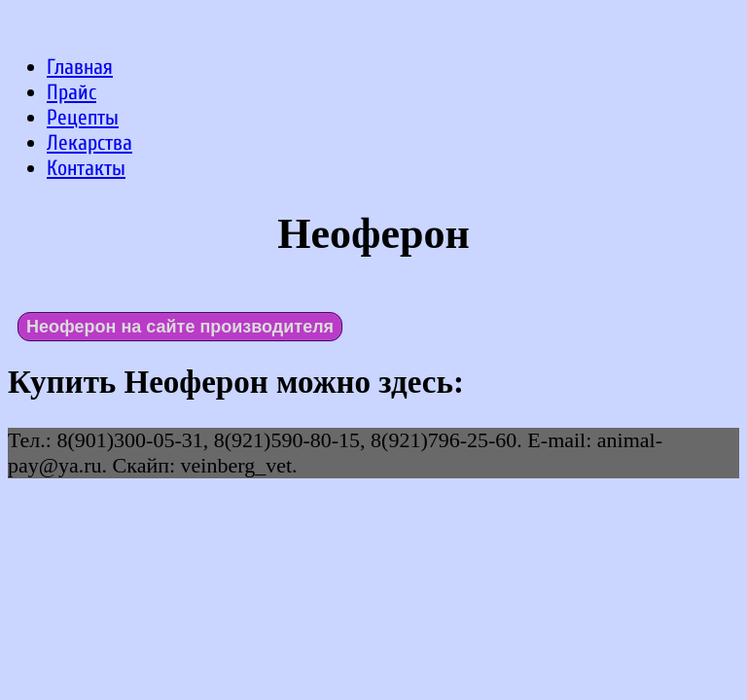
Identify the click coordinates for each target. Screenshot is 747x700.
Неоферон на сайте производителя (180, 327)
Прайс (71, 92)
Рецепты (83, 118)
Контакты (86, 168)
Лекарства (89, 143)
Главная (80, 67)
